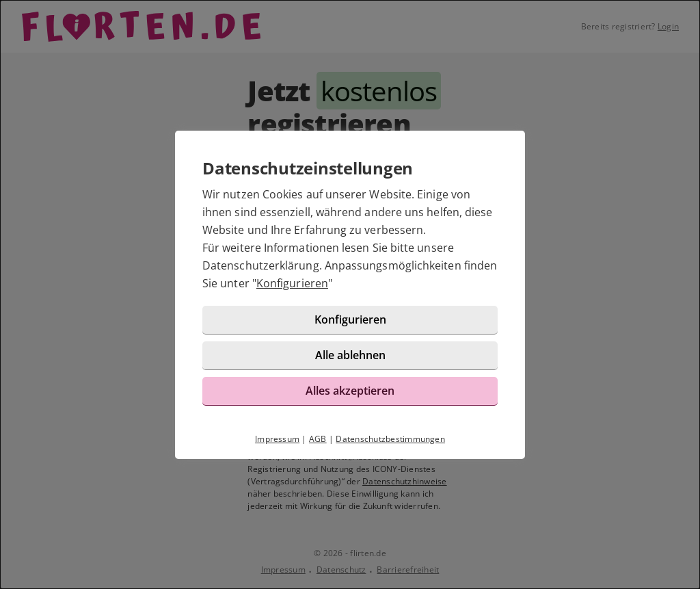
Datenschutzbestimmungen (390, 439)
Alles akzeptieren (350, 391)
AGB (318, 439)
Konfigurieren (292, 283)
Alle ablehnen (350, 355)
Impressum (277, 439)
